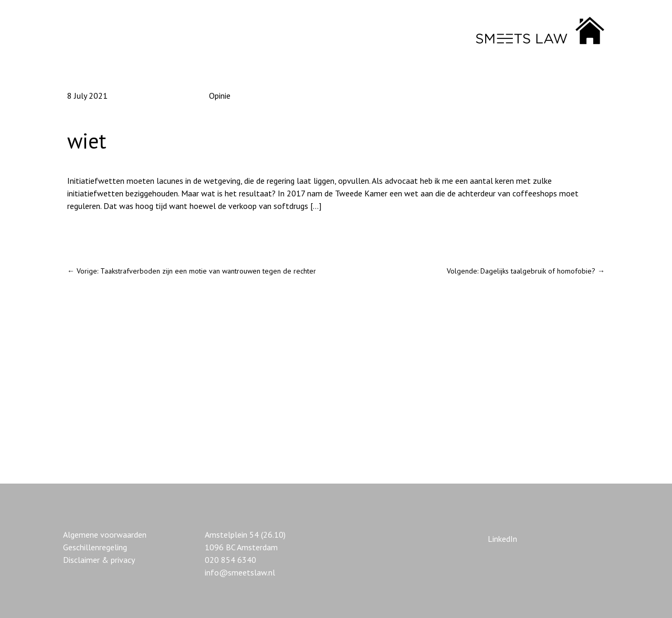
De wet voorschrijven (105, 233)
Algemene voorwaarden (105, 535)
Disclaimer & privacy (99, 560)
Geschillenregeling (95, 547)
